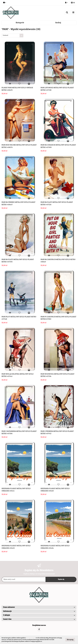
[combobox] (12, 36)
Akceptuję (70, 640)
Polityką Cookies (31, 638)
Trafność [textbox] (5, 36)
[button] (73, 3)
